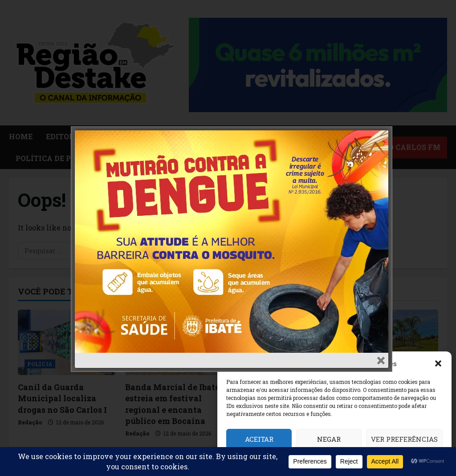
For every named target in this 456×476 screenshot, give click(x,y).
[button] (438, 363)
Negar (329, 439)
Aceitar (259, 439)
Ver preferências (404, 439)
